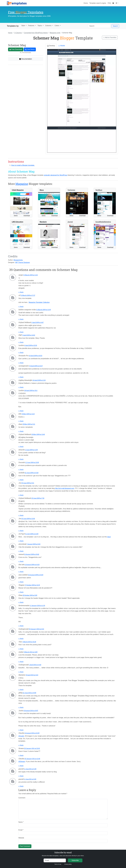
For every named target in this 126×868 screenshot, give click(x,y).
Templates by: (13, 26)
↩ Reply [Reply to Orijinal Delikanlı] (21, 332)
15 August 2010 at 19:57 (31, 711)
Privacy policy (68, 864)
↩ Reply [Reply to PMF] (21, 342)
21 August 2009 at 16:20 (32, 565)
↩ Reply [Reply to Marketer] (21, 690)
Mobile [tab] (62, 46)
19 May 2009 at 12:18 (28, 414)
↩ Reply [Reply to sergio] (21, 292)
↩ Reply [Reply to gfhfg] (21, 707)
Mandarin (43, 222)
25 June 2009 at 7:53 (38, 498)
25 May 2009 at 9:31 (29, 424)
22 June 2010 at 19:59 (29, 693)
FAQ (109, 3)
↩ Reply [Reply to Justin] (21, 730)
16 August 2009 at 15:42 (32, 554)
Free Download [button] (16, 49)
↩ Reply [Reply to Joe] (21, 495)
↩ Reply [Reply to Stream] (21, 755)
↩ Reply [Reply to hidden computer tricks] (21, 319)
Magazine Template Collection (39, 302)
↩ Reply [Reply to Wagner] (21, 592)
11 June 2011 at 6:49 (30, 769)
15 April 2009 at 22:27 (36, 366)
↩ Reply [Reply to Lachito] (21, 353)
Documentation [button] (26, 59)
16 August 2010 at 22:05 (32, 733)
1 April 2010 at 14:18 (35, 665)
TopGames (71, 190)
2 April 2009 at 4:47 (38, 322)
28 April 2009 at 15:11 (31, 390)
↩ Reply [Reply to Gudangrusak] (21, 639)
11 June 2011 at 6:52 (30, 779)
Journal (70, 222)
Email (21, 830)
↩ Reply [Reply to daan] (21, 431)
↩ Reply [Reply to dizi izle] (21, 572)
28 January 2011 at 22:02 (32, 748)
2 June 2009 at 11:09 (31, 450)
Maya (42, 190)
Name (21, 822)
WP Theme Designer (22, 262)
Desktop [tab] (51, 46)
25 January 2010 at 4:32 (36, 629)
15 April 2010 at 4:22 (32, 675)
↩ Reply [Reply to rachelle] (21, 480)
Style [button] (23, 26)
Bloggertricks (18, 260)
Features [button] (31, 26)
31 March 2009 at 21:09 (44, 310)
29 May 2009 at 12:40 (38, 434)
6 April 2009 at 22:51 (31, 345)
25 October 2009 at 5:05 (30, 595)
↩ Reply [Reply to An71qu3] (21, 541)
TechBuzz (99, 190)
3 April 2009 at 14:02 (29, 335)
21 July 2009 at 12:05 (32, 534)
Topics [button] (40, 26)
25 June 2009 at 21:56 (28, 519)
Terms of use (58, 864)
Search (115, 26)
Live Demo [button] (30, 49)
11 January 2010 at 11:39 (37, 606)
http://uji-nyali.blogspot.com (65, 488)
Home (86, 3)
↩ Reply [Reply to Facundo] (21, 469)
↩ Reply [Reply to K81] (21, 421)
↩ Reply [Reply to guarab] (21, 776)
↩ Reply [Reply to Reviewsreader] (21, 626)
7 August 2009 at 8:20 (33, 544)
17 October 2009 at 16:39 (32, 585)
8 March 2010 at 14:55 (31, 652)
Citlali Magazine (18, 190)
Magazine (22, 184)
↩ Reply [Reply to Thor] (21, 649)
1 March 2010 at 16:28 (29, 642)
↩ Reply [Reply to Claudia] (21, 745)
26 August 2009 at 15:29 (36, 575)
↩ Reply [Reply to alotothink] (21, 551)
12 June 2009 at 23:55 (32, 462)
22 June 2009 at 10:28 (32, 473)
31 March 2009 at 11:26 (31, 275)
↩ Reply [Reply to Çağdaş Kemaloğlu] (21, 387)
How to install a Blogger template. (23, 165)
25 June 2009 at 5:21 (28, 483)
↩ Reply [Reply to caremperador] (21, 377)
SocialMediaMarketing (103, 222)
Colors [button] (57, 26)
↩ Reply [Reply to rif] (21, 307)
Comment (22, 798)
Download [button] (27, 216)
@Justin (21, 736)
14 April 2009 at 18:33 (36, 356)
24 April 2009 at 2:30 (39, 380)
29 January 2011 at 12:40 (32, 759)
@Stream (22, 762)
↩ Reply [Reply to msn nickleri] (21, 582)
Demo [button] (16, 216)
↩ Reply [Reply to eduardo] (21, 459)
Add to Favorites (110, 37)
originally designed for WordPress (56, 175)
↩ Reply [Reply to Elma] (21, 602)
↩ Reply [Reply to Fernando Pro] (21, 363)
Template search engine (98, 3)
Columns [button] (49, 26)
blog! (109, 537)
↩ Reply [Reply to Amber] (21, 662)
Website (21, 838)
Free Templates (26, 12)
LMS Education (18, 222)
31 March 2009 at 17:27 (28, 295)
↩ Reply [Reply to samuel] (21, 561)
